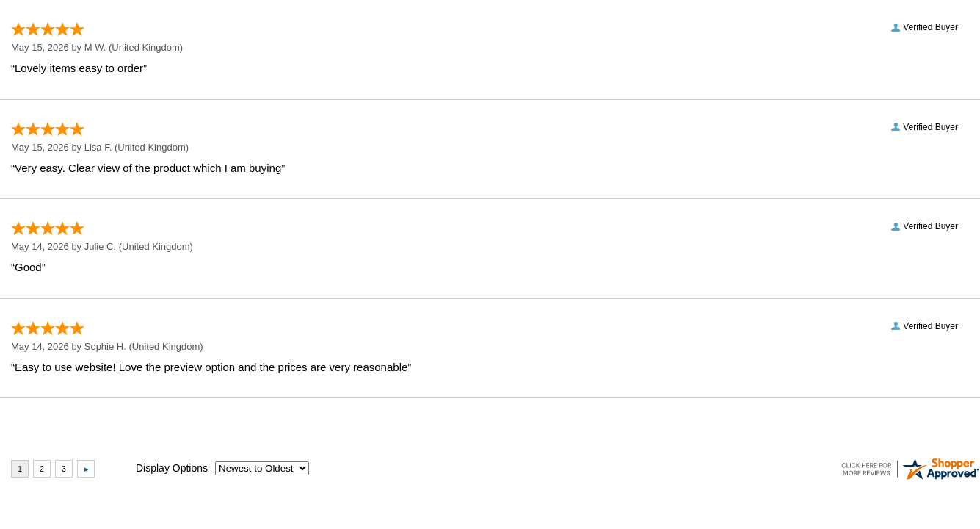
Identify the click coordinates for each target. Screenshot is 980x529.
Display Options (172, 468)
